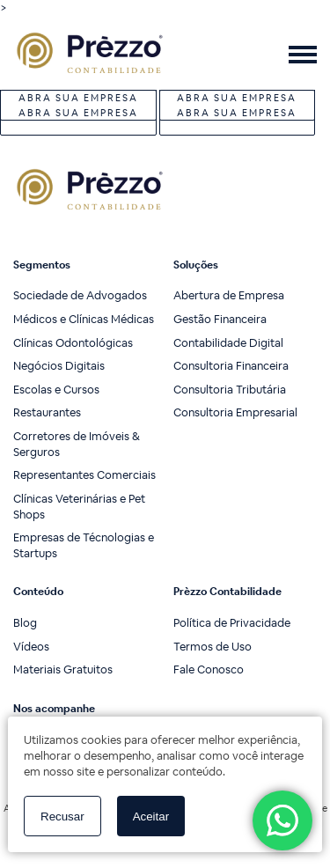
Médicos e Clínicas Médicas (84, 319)
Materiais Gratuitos (63, 669)
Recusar (62, 817)
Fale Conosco (209, 669)
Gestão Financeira (220, 319)
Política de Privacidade (232, 623)
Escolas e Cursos (56, 390)
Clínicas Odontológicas (73, 343)
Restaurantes (47, 412)
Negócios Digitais (59, 366)
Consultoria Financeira (231, 366)
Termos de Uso (213, 647)
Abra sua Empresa (78, 113)
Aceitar (151, 817)
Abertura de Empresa (229, 295)
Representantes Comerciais (84, 475)
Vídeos (31, 647)
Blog (25, 623)
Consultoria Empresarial (235, 412)
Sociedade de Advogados (80, 295)
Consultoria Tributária (230, 390)
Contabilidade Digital (228, 343)
